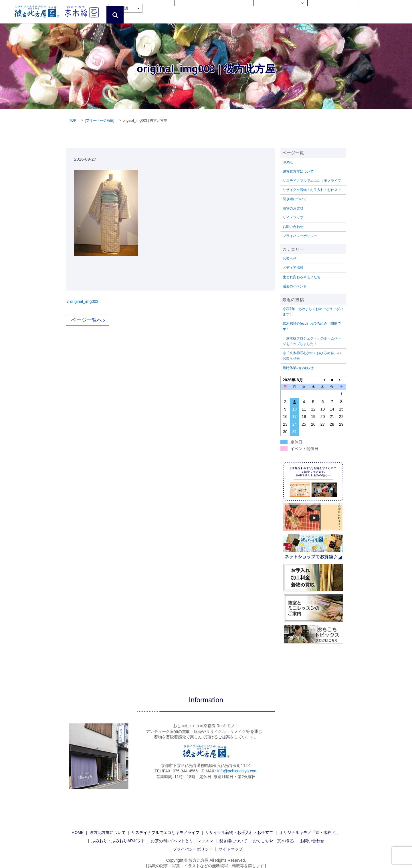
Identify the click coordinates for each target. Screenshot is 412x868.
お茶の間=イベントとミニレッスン (182, 835)
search (403, 9)
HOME (156, 9)
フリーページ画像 (100, 114)
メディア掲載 (293, 261)
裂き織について (295, 193)
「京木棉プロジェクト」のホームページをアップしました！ (312, 335)
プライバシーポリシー (300, 230)
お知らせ (290, 252)
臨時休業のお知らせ (298, 361)
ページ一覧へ (87, 314)
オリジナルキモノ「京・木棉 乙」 (310, 826)
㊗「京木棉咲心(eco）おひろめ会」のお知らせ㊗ (312, 349)
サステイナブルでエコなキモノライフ (312, 174)
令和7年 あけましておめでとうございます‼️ (313, 305)
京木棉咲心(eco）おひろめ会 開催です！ (312, 320)
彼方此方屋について (183, 9)
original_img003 (84, 295)
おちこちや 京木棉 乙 (345, 9)
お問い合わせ (381, 9)
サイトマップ (293, 211)
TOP (73, 114)
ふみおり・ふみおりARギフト (118, 835)
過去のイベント (295, 280)
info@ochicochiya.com (237, 765)
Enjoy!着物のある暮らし (295, 9)
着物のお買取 (293, 202)
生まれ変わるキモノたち (302, 271)
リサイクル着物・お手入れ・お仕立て (237, 9)
